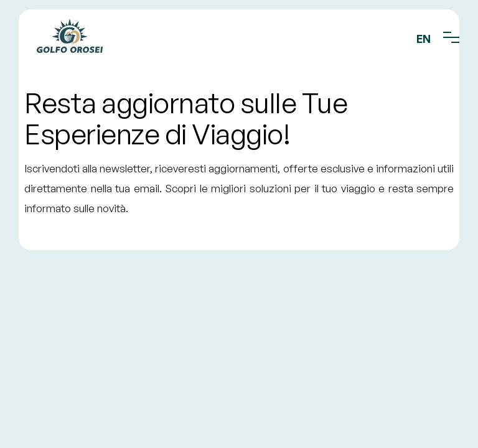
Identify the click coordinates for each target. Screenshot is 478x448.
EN (424, 39)
